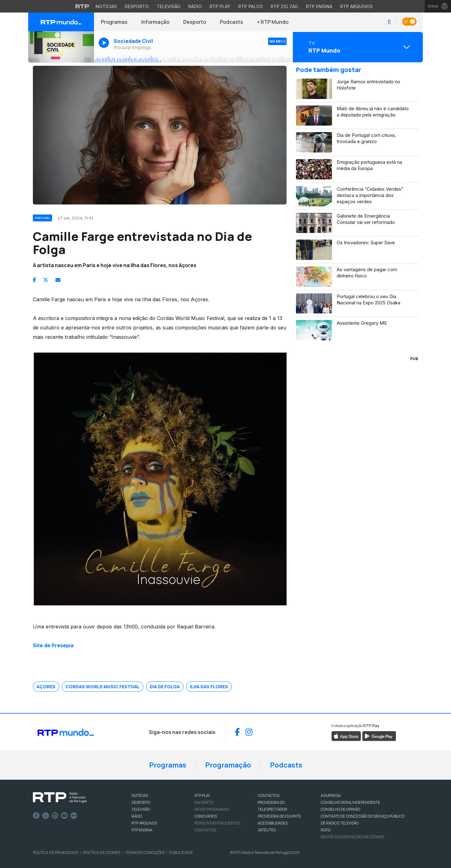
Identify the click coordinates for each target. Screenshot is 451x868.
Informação (155, 22)
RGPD (326, 830)
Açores (46, 687)
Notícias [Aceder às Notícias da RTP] (106, 6)
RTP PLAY (202, 796)
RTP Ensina (142, 830)
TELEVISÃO (141, 809)
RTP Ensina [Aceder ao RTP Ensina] (319, 6)
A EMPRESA (331, 796)
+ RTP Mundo (273, 22)
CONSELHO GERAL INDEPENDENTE (350, 802)
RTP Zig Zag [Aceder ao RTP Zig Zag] (284, 6)
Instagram (55, 816)
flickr (74, 816)
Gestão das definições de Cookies (353, 837)
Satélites (267, 830)
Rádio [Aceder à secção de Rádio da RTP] (195, 6)
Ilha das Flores (209, 687)
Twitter (46, 816)
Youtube (65, 816)
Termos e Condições (145, 852)
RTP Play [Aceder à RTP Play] (220, 6)
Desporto (195, 22)
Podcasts (231, 22)
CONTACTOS (269, 796)
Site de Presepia (53, 645)
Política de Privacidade (56, 852)
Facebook (36, 816)
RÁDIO (137, 816)
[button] (389, 22)
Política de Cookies (102, 852)
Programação (228, 765)
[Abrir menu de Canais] (357, 47)
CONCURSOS (206, 816)
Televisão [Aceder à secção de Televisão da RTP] (168, 6)
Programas (114, 22)
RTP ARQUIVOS (144, 823)
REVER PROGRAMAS (212, 809)
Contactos (205, 830)
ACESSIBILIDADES (273, 823)
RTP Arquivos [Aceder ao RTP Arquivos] (356, 6)
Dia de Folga (165, 687)
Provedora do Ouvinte (279, 816)
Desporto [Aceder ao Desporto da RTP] (137, 6)
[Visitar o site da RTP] (82, 6)
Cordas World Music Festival (103, 687)
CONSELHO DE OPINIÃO (340, 809)
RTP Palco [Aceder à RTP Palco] (251, 6)
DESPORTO (141, 802)
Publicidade (181, 852)
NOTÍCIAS (140, 796)
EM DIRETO (204, 802)
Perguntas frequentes (217, 823)
